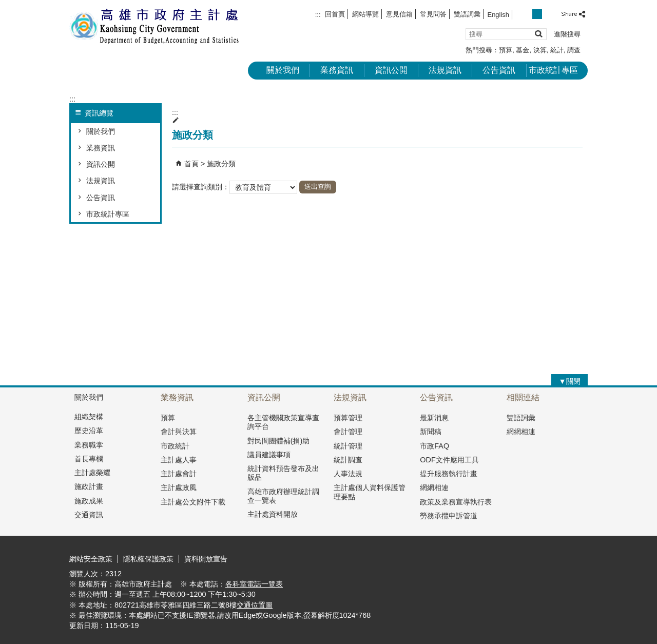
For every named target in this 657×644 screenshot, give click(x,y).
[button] (538, 34)
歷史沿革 (89, 431)
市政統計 (175, 446)
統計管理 (348, 446)
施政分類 (221, 164)
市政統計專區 (553, 70)
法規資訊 (445, 70)
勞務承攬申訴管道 (449, 516)
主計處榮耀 (92, 473)
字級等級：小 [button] (526, 14)
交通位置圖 (255, 605)
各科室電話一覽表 (254, 584)
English (498, 15)
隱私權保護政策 (148, 559)
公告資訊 (499, 70)
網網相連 (434, 487)
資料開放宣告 (206, 559)
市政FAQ (434, 446)
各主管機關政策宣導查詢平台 (283, 422)
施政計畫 (89, 486)
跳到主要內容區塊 (5, 5)
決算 (540, 50)
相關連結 (523, 397)
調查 (574, 50)
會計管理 (348, 432)
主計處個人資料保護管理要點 (370, 492)
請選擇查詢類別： (201, 186)
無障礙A (550, 558)
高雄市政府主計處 (156, 26)
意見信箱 (399, 14)
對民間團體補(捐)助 (279, 441)
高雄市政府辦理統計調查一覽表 (283, 496)
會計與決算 (179, 432)
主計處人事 (179, 460)
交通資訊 (89, 515)
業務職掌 (89, 445)
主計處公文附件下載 (193, 502)
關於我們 (283, 70)
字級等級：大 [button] (548, 14)
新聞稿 (431, 432)
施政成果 (89, 501)
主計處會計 (179, 474)
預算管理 (348, 418)
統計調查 (348, 460)
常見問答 (433, 14)
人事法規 (348, 474)
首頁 (191, 164)
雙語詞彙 (467, 14)
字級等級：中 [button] (537, 14)
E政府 (500, 558)
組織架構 (89, 417)
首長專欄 (89, 459)
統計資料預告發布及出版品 (283, 473)
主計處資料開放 (273, 514)
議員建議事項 (269, 455)
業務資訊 (337, 70)
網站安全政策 (91, 559)
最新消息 (434, 418)
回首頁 (335, 14)
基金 (523, 50)
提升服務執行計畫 (449, 474)
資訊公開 (391, 70)
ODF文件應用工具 (449, 460)
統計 (557, 50)
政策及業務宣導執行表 (456, 502)
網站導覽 (365, 14)
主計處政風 (179, 487)
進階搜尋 (567, 34)
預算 (506, 50)
